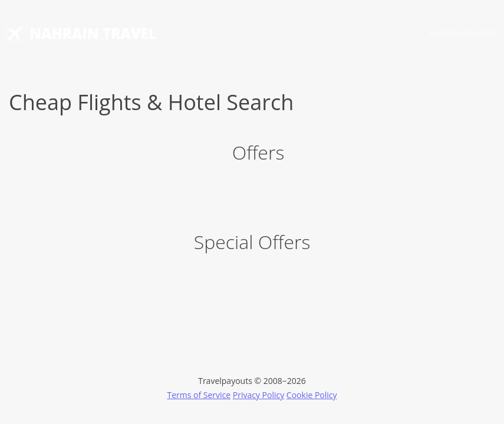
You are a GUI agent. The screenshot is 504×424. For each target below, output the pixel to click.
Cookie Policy (312, 395)
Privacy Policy (258, 395)
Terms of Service (199, 395)
